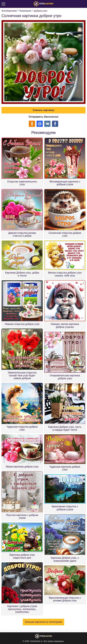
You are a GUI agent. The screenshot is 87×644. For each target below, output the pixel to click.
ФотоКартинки (9, 11)
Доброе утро (41, 11)
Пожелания (25, 11)
